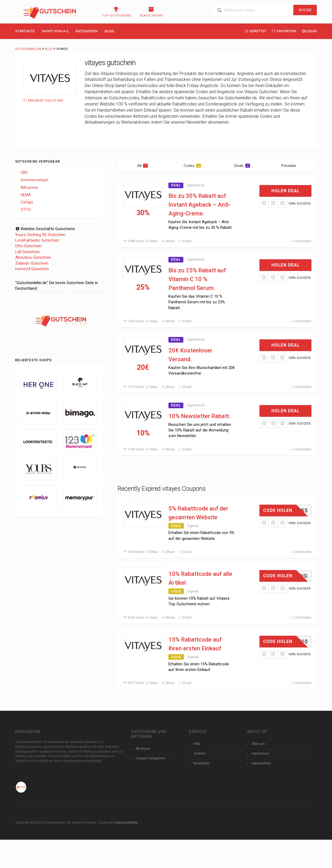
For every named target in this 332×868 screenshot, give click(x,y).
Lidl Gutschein (27, 252)
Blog (109, 31)
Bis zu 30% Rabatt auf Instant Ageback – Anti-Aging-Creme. (199, 205)
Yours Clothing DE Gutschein (40, 235)
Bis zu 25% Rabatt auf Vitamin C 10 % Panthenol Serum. (197, 279)
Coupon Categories (150, 758)
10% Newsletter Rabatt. (199, 416)
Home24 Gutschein (32, 269)
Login (309, 31)
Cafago (27, 202)
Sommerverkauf (35, 180)
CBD (24, 172)
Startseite (25, 31)
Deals (242, 165)
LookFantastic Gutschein (37, 240)
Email (185, 241)
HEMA (26, 195)
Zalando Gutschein (32, 263)
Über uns (258, 744)
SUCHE (305, 10)
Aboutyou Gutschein (33, 257)
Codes (192, 165)
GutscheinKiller (127, 822)
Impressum (260, 753)
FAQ (197, 744)
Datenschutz (261, 763)
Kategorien (87, 31)
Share (168, 241)
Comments (301, 241)
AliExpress (29, 187)
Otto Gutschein (28, 246)
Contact (199, 753)
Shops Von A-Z (55, 31)
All (143, 165)
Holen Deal (286, 191)
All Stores (143, 749)
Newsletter (202, 763)
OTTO (26, 210)
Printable (292, 165)
